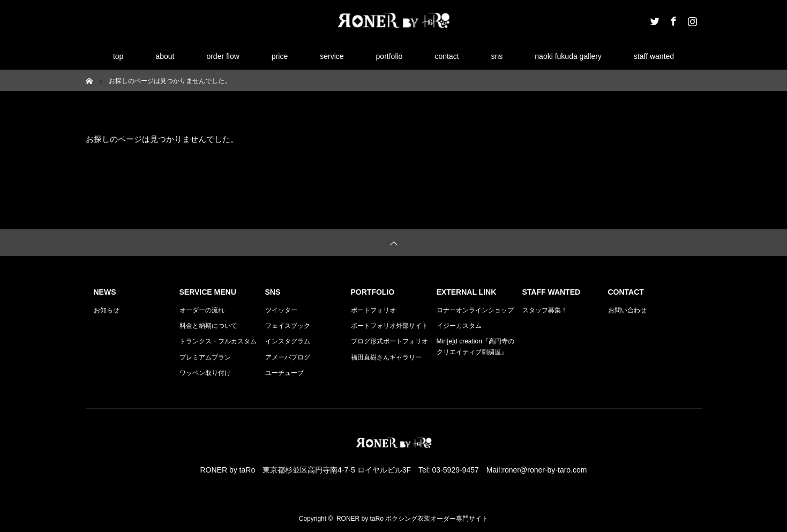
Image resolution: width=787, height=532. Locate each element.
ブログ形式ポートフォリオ (389, 341)
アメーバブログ (288, 357)
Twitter (654, 19)
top (118, 56)
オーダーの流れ (202, 310)
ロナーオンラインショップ (475, 310)
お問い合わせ (627, 310)
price (280, 56)
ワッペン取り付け (205, 373)
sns (497, 56)
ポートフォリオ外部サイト (389, 326)
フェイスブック (288, 326)
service (332, 56)
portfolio (389, 56)
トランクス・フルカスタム (218, 341)
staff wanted (654, 56)
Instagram (691, 19)
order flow (223, 56)
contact (447, 56)
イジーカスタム (459, 326)
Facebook (672, 19)
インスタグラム (288, 341)
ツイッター (281, 310)
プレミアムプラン (205, 357)
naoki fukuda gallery (568, 56)
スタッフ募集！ (545, 310)
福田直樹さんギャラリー (386, 357)
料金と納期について (208, 326)
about (165, 56)
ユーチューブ (284, 373)
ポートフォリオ (373, 310)
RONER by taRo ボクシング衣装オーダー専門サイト (412, 519)
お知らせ (107, 310)
